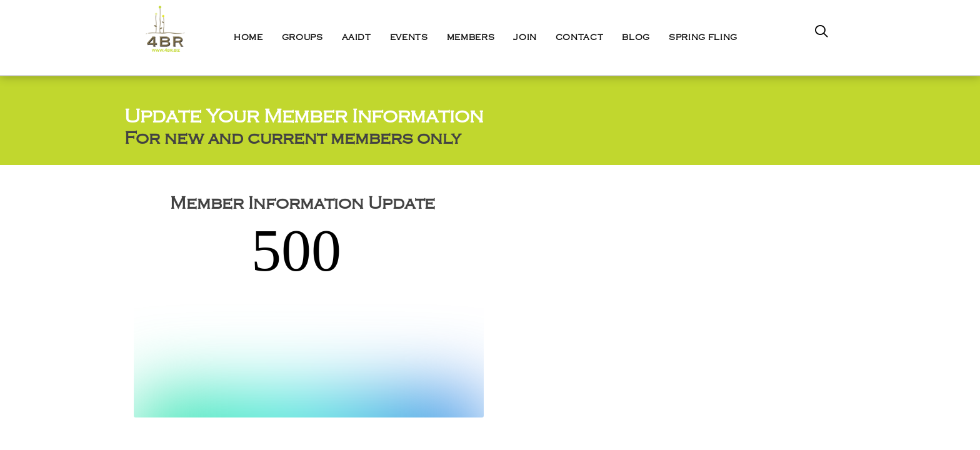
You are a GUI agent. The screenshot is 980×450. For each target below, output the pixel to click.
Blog (636, 37)
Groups (302, 37)
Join (525, 37)
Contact (580, 37)
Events (409, 37)
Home (248, 37)
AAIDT (357, 37)
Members (471, 37)
